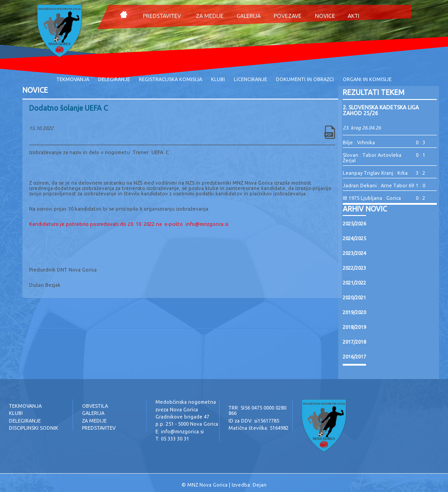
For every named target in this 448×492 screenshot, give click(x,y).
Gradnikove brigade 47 (182, 417)
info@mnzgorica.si (207, 224)
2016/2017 (354, 357)
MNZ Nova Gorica (207, 485)
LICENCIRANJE (250, 79)
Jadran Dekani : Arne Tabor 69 (378, 186)
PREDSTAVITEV (162, 16)
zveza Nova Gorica (177, 410)
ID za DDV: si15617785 (254, 421)
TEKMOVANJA (73, 79)
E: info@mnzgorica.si (180, 432)
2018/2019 (354, 327)
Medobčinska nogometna (186, 402)
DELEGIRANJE (114, 79)
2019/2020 (354, 312)
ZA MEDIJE (210, 16)
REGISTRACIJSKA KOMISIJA (170, 79)
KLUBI (218, 79)
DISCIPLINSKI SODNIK (34, 428)
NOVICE (325, 16)
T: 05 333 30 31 (172, 439)
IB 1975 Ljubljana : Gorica (372, 198)
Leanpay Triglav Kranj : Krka (375, 173)
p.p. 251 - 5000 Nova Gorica (187, 424)
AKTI (353, 16)
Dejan (260, 485)
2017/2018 (354, 342)
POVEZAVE (288, 16)
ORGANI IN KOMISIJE (367, 79)
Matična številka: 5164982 (258, 428)
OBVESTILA (95, 406)
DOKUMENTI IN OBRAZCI (305, 79)
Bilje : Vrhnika (359, 142)
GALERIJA (249, 16)
